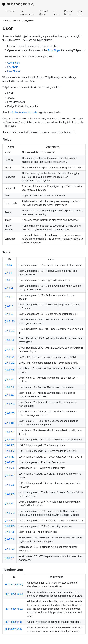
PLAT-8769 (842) (14, 594)
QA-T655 (10, 485)
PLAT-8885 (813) (14, 609)
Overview (10, 11)
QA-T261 (10, 380)
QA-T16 (9, 314)
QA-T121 (10, 331)
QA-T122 (10, 340)
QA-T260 (10, 370)
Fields (7, 140)
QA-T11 (9, 288)
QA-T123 (10, 350)
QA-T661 (10, 504)
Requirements (13, 570)
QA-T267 (10, 432)
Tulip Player (54, 50)
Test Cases (56, 13)
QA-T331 (10, 445)
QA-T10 (9, 280)
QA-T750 (10, 549)
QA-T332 (10, 451)
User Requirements (27, 13)
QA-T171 (10, 357)
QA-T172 (10, 363)
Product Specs (44, 13)
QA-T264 (10, 404)
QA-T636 (10, 468)
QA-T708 (10, 532)
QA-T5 (8, 273)
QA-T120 (10, 321)
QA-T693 (10, 526)
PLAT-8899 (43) (13, 622)
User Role (13, 67)
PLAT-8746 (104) (14, 585)
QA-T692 (10, 521)
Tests (6, 252)
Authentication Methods (24, 112)
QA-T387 (10, 462)
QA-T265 (10, 413)
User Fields (14, 63)
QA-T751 (10, 558)
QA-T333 (10, 457)
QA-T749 (10, 539)
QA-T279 (10, 440)
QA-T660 (10, 494)
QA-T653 (10, 476)
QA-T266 (10, 423)
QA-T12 (9, 297)
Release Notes (69, 13)
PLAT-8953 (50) (13, 629)
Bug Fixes (80, 13)
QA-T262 (10, 387)
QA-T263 (10, 395)
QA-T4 (8, 265)
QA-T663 (10, 513)
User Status (14, 71)
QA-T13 (9, 306)
